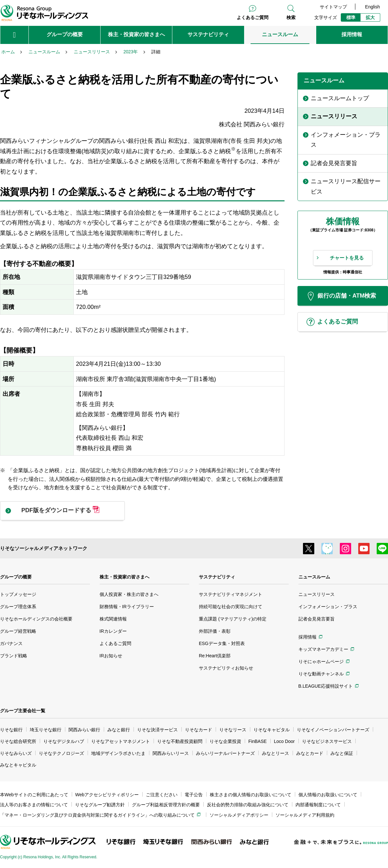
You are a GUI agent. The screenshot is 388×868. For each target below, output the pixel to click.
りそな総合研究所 (18, 741)
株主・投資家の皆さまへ (124, 577)
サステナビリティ (217, 577)
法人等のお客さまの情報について (34, 805)
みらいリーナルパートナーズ (225, 753)
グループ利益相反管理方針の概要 (166, 805)
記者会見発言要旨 (317, 619)
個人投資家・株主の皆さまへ (129, 594)
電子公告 (194, 795)
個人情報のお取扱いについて (328, 795)
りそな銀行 (11, 730)
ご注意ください (162, 795)
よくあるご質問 (253, 17)
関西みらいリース (171, 753)
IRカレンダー (113, 631)
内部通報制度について (318, 805)
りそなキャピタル (272, 730)
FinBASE (258, 741)
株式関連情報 (113, 619)
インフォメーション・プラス (328, 607)
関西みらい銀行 (84, 730)
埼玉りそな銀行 (46, 730)
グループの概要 (16, 577)
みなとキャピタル (18, 765)
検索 (291, 17)
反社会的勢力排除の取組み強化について (248, 805)
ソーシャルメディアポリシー (239, 815)
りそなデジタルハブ (64, 741)
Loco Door (284, 741)
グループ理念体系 (18, 607)
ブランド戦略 (14, 656)
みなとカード (310, 753)
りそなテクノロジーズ (61, 753)
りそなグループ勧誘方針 (100, 805)
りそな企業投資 (225, 741)
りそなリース (233, 730)
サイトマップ (333, 7)
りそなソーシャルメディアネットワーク (44, 548)
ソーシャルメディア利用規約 (305, 815)
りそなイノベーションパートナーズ (333, 730)
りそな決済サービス (157, 730)
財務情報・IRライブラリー (127, 607)
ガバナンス (11, 643)
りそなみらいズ (16, 753)
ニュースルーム (314, 577)
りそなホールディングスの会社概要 (36, 619)
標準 (351, 17)
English (372, 7)
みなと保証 (342, 753)
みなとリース (275, 753)
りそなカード (199, 730)
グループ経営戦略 (18, 631)
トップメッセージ (18, 594)
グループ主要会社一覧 (23, 711)
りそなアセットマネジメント (121, 741)
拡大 (370, 17)
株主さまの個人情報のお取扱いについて (251, 795)
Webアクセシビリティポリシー (107, 795)
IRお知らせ (111, 656)
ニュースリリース (317, 594)
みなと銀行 (119, 730)
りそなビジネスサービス (327, 741)
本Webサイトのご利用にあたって (34, 795)
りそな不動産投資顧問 (180, 741)
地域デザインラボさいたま (118, 753)
